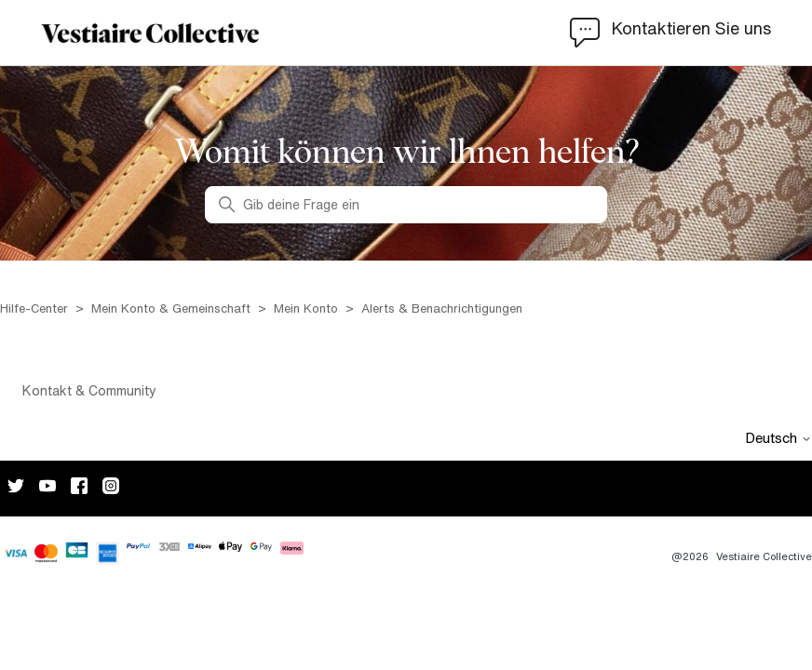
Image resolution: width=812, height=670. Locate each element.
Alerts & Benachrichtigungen (442, 308)
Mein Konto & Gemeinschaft (171, 308)
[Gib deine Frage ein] (406, 205)
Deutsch (778, 438)
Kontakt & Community (89, 391)
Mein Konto (306, 308)
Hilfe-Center (36, 308)
